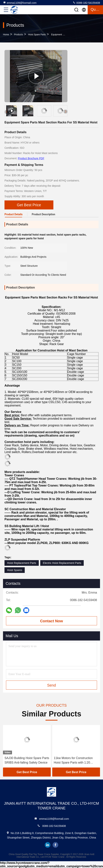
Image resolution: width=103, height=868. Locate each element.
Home (6, 35)
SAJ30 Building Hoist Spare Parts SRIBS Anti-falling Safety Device (27, 760)
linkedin (48, 845)
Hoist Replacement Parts (22, 563)
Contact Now (51, 621)
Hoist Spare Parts (37, 35)
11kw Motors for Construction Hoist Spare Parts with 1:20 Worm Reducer (73, 761)
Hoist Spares (15, 570)
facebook (55, 845)
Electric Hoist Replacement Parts (62, 563)
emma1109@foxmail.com (20, 3)
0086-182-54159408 (86, 3)
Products (18, 35)
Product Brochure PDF (31, 158)
